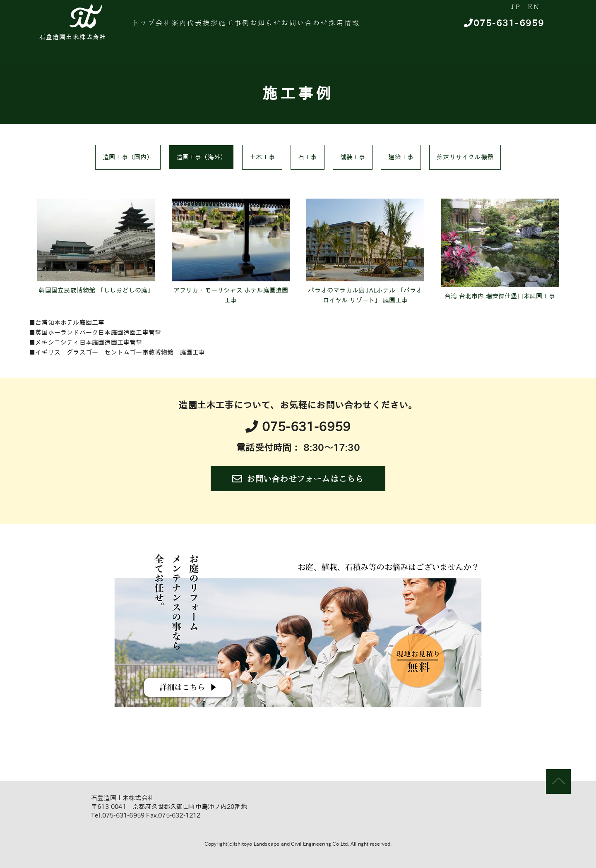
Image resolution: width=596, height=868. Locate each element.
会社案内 (185, 27)
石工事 (308, 157)
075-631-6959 (504, 27)
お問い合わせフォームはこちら (298, 479)
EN (527, 8)
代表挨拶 (226, 27)
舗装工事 (353, 157)
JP (494, 8)
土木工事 (262, 157)
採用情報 (404, 27)
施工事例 (266, 27)
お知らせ (307, 27)
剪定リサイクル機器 (465, 157)
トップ (148, 27)
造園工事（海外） (202, 157)
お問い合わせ (356, 27)
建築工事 (401, 157)
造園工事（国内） (128, 157)
